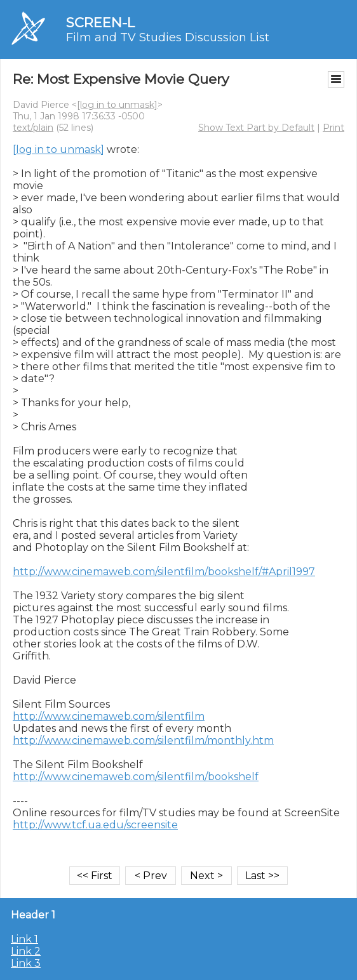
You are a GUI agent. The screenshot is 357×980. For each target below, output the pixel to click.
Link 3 (26, 963)
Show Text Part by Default (256, 128)
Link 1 (24, 939)
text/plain (33, 128)
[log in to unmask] (117, 105)
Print (333, 128)
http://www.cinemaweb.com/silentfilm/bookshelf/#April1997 (164, 572)
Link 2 (26, 951)
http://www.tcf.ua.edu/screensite (95, 825)
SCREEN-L (100, 23)
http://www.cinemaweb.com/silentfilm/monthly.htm (143, 740)
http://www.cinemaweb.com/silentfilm (109, 716)
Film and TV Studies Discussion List (168, 37)
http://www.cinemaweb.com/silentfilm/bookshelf (136, 777)
